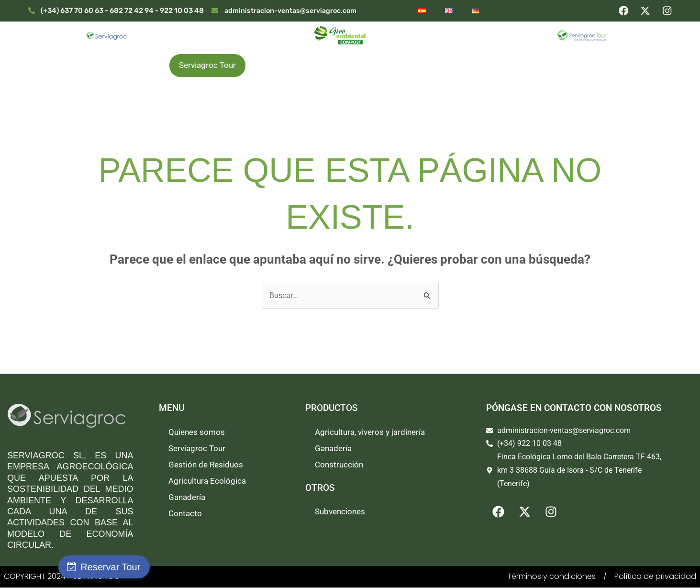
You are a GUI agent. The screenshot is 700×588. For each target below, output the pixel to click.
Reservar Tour (61, 567)
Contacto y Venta (614, 66)
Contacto (185, 514)
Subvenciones (340, 512)
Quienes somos (127, 66)
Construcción (339, 465)
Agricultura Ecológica (459, 66)
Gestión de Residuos (359, 66)
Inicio (65, 66)
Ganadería (540, 66)
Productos (279, 66)
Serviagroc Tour (207, 65)
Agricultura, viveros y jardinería (370, 433)
